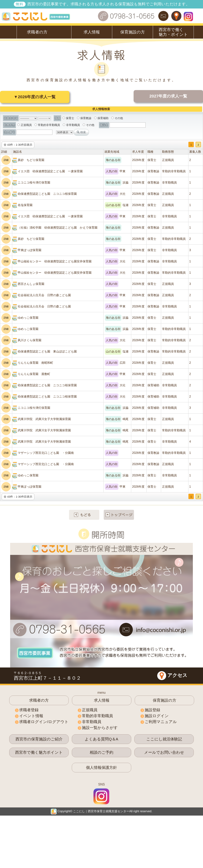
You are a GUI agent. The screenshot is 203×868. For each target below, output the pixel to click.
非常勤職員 (71, 125)
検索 (81, 132)
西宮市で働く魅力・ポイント (173, 32)
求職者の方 (37, 32)
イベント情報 (31, 716)
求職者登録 (29, 710)
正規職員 (25, 125)
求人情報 (92, 32)
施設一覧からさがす (100, 728)
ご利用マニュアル (161, 722)
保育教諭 (84, 118)
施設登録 (152, 710)
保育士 (68, 118)
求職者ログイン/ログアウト (44, 722)
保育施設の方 (133, 32)
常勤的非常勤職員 (47, 125)
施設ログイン (157, 716)
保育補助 (101, 118)
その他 (117, 118)
